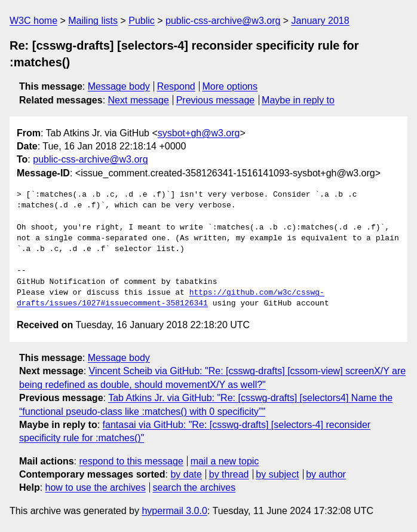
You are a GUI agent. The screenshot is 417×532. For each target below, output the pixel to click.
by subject (277, 474)
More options (230, 86)
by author (326, 474)
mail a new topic (225, 461)
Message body (119, 86)
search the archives (194, 487)
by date (186, 474)
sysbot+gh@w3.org (199, 133)
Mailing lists (93, 21)
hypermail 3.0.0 (174, 511)
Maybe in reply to (298, 100)
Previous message (216, 100)
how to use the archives (96, 487)
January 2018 (321, 21)
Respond (176, 86)
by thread (229, 474)
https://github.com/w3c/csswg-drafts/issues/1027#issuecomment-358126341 (171, 298)
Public (142, 21)
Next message (139, 100)
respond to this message (131, 461)
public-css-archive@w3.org (223, 21)
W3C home (33, 21)
